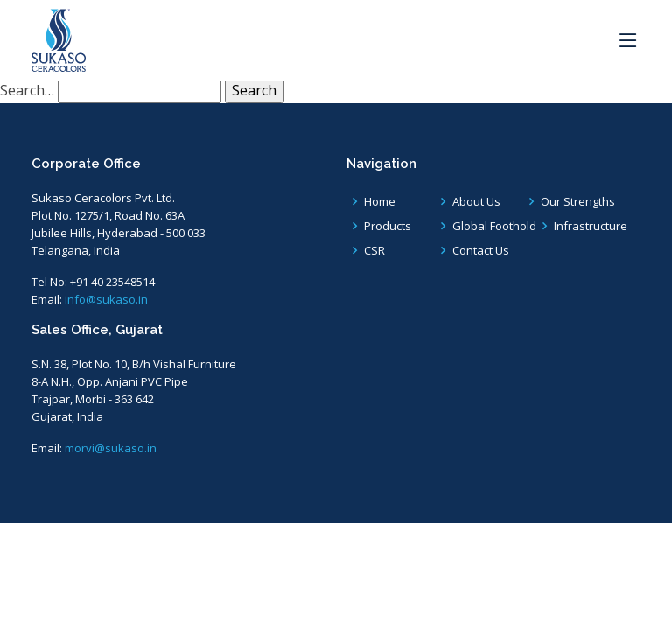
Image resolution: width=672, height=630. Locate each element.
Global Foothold (494, 226)
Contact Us (481, 251)
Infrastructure (591, 226)
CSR (374, 251)
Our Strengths (578, 202)
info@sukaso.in (106, 299)
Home (380, 202)
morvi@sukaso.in (111, 448)
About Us (476, 202)
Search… (27, 90)
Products (388, 226)
